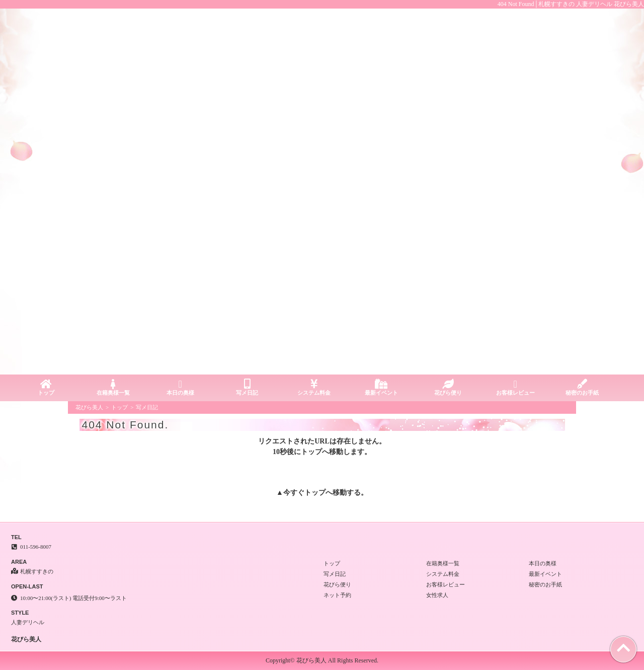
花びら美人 (89, 407)
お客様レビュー (515, 387)
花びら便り (448, 387)
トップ (46, 387)
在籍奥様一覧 (113, 387)
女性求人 (437, 595)
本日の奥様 (180, 387)
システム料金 (314, 387)
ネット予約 (337, 595)
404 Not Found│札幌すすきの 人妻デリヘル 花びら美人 (571, 4)
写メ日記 (247, 387)
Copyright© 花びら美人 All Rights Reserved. (322, 660)
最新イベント (381, 387)
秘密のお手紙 (582, 387)
